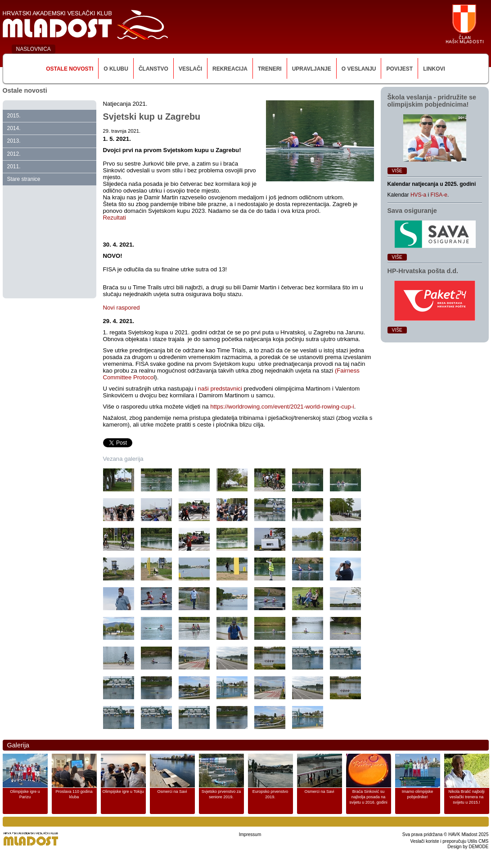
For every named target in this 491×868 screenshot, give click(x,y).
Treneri (270, 69)
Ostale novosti (70, 69)
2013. (14, 141)
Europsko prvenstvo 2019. (270, 794)
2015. (14, 116)
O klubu (116, 69)
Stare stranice (24, 179)
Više (397, 171)
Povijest (399, 69)
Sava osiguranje (412, 211)
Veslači (190, 69)
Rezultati (115, 218)
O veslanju (359, 69)
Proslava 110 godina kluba (74, 794)
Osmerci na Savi (172, 792)
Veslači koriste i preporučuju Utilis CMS (450, 841)
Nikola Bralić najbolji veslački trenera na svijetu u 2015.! (466, 797)
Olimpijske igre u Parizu (25, 794)
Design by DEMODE (468, 847)
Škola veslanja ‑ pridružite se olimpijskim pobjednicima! (432, 101)
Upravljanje (312, 69)
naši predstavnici (220, 389)
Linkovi (434, 69)
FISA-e (439, 195)
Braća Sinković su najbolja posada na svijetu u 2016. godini (368, 797)
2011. (14, 166)
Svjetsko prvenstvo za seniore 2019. (221, 794)
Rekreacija (230, 69)
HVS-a (418, 195)
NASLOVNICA (34, 49)
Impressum (250, 834)
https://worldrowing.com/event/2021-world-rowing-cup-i (282, 407)
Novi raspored (122, 308)
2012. (14, 154)
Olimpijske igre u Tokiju (123, 792)
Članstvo (153, 69)
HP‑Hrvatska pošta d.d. (423, 271)
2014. (14, 128)
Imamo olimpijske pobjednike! (418, 794)
